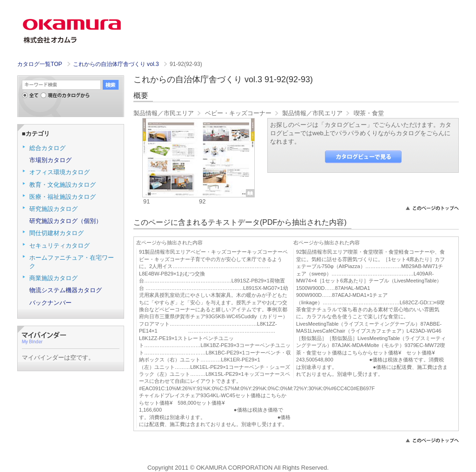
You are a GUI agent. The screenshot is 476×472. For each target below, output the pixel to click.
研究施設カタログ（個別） (66, 221)
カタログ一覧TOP (40, 64)
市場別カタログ (50, 160)
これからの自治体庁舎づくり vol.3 (117, 64)
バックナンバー (50, 303)
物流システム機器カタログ (66, 290)
